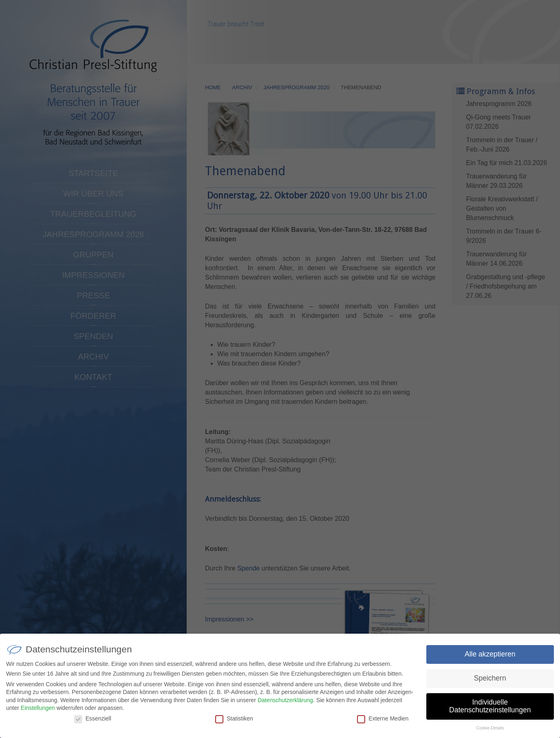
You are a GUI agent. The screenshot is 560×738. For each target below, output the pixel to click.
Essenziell (93, 725)
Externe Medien (383, 725)
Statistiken (234, 725)
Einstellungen (38, 715)
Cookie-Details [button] (490, 735)
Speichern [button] (490, 685)
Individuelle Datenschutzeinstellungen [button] (490, 713)
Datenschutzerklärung (285, 707)
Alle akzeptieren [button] (490, 661)
